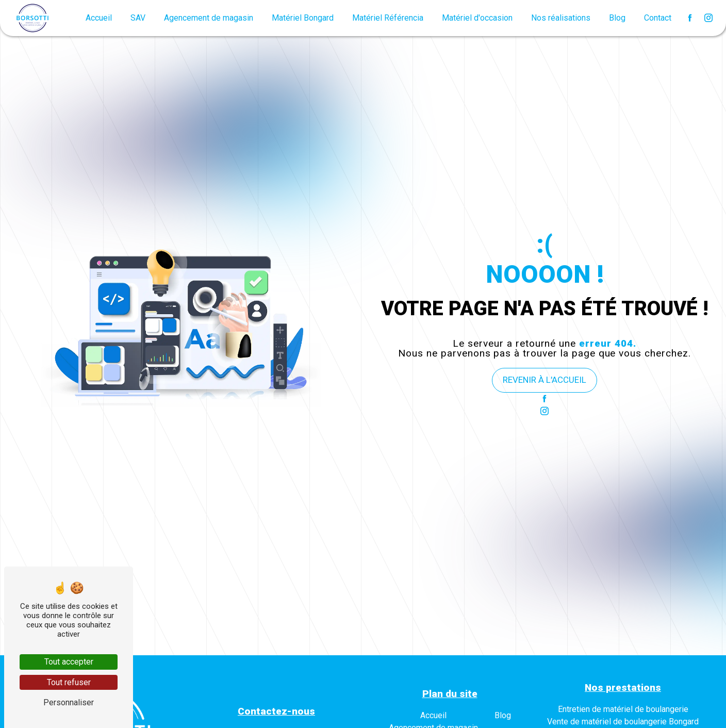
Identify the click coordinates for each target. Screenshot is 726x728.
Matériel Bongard (303, 18)
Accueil (99, 18)
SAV (138, 18)
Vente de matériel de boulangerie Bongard (623, 722)
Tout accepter (69, 662)
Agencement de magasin (209, 18)
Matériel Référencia (388, 18)
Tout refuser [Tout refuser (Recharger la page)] (69, 682)
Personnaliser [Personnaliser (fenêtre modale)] (69, 702)
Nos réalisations (561, 18)
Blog (617, 18)
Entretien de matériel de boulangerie (623, 709)
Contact (658, 18)
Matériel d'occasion (477, 18)
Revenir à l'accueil (544, 380)
